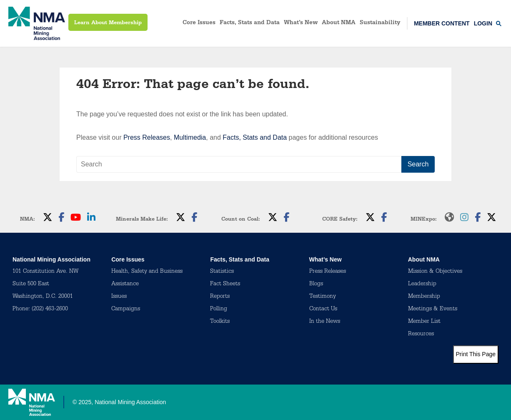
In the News (325, 322)
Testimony (323, 297)
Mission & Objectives (435, 272)
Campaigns (126, 309)
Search (418, 164)
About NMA (339, 23)
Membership (424, 297)
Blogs (316, 284)
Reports (220, 297)
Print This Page (476, 354)
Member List (424, 322)
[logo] (37, 23)
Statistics (222, 272)
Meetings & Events (433, 309)
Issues (119, 297)
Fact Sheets (225, 284)
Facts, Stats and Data (250, 23)
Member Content (442, 23)
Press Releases (147, 137)
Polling (219, 309)
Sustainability (380, 23)
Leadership (422, 284)
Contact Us (323, 309)
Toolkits (220, 322)
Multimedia (190, 137)
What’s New (301, 23)
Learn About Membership (108, 23)
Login (483, 23)
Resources (421, 334)
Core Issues (199, 23)
